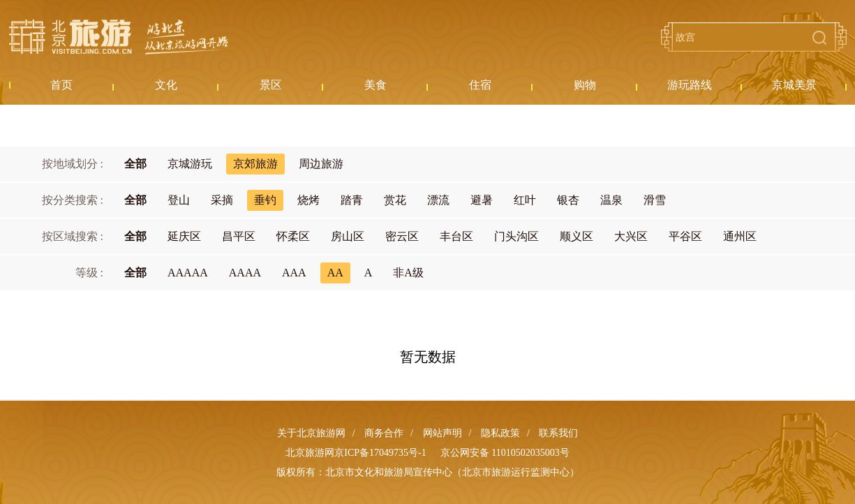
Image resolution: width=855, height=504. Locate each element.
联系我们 (558, 433)
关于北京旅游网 (311, 433)
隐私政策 (500, 433)
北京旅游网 (119, 37)
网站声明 (443, 433)
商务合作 (384, 433)
